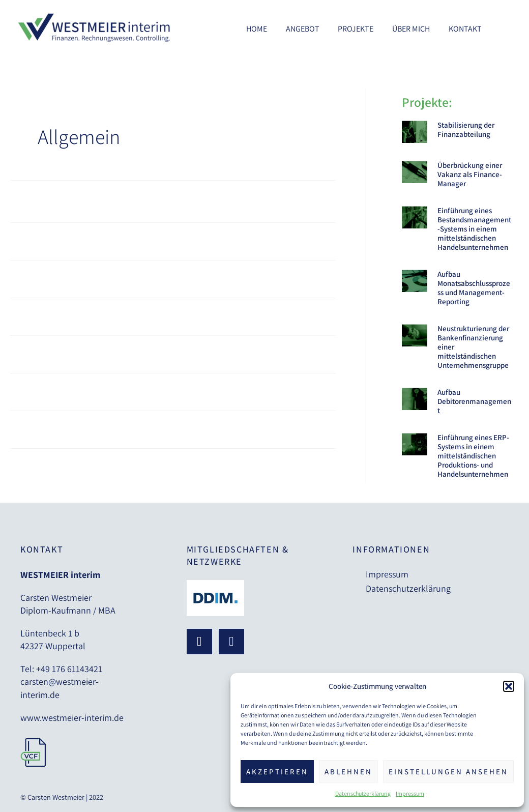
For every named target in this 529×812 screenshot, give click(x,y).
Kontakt (466, 29)
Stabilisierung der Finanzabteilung (466, 129)
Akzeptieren (277, 772)
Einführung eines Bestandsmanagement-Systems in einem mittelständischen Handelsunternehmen (474, 229)
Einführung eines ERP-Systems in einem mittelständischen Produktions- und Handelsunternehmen (473, 456)
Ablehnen (348, 772)
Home (267, 29)
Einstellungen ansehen (448, 772)
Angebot (311, 29)
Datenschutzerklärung (363, 793)
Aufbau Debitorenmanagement (474, 401)
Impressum (410, 793)
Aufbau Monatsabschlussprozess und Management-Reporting (474, 288)
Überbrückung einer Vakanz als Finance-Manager (470, 174)
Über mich (415, 29)
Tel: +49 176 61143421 (61, 669)
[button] (509, 686)
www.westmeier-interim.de (72, 718)
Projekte (362, 29)
